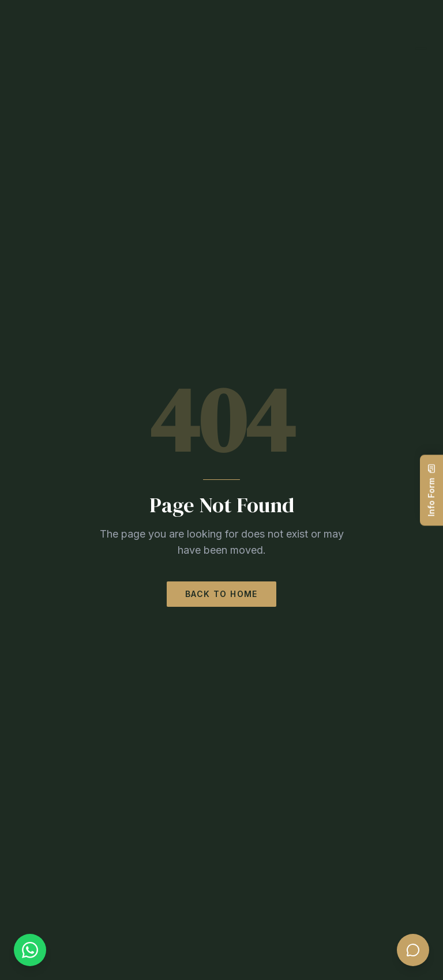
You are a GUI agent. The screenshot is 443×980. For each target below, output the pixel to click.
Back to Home (221, 594)
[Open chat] (413, 950)
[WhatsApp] (30, 950)
